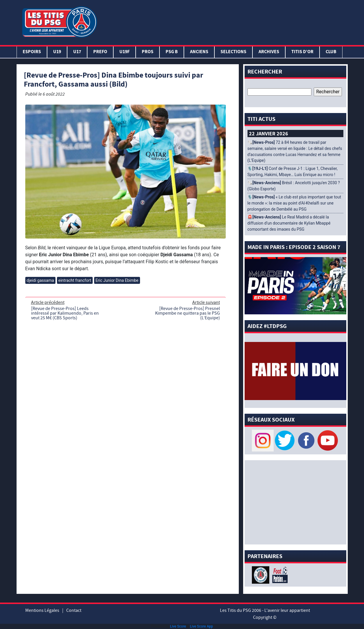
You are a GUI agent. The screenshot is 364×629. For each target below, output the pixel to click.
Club (331, 52)
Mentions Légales (42, 610)
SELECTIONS (233, 52)
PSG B (172, 52)
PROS (148, 52)
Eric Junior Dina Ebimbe (117, 280)
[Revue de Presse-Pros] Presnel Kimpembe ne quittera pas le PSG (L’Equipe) (188, 313)
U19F (124, 52)
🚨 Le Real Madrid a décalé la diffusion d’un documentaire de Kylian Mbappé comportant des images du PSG (289, 223)
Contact (74, 610)
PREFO (100, 52)
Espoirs (32, 52)
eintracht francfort (75, 280)
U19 (57, 52)
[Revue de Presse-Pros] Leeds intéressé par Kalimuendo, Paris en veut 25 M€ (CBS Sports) (65, 313)
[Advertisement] (223, 21)
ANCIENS (199, 52)
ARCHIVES (269, 52)
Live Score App (201, 626)
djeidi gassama (40, 280)
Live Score (178, 626)
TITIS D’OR (302, 52)
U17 (77, 52)
